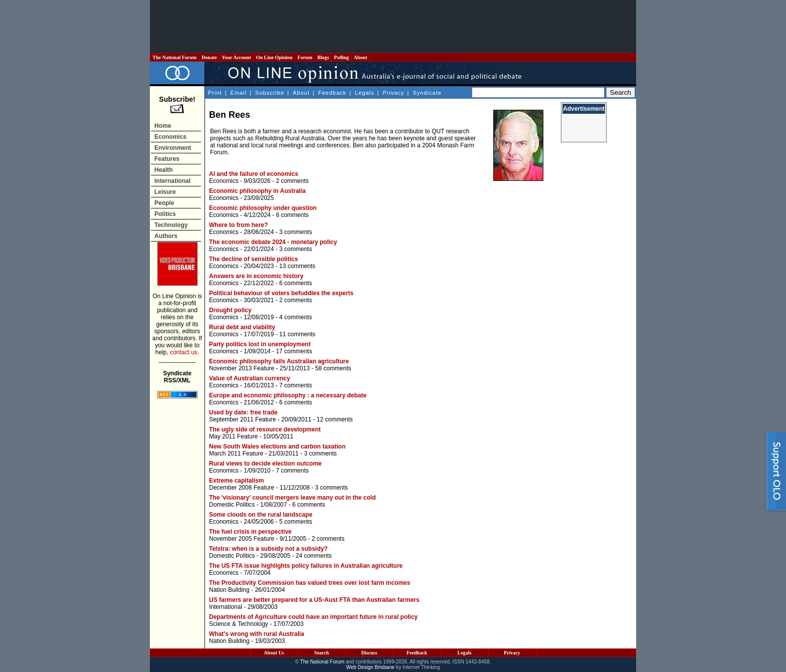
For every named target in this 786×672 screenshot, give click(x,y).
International (172, 181)
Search (322, 653)
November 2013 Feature (242, 368)
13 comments (297, 266)
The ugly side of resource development (265, 429)
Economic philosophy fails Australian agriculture (279, 361)
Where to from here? (238, 225)
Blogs (323, 57)
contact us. (184, 352)
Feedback (332, 93)
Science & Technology (239, 624)
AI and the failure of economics (254, 174)
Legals (364, 93)
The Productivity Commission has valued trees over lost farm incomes (310, 583)
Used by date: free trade (243, 412)
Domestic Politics (232, 505)
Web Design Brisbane (371, 667)
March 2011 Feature (236, 454)
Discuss (369, 653)
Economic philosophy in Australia (257, 191)
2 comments (292, 181)
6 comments (292, 215)
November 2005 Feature (242, 539)
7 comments (296, 385)
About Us (274, 653)
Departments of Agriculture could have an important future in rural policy (313, 617)
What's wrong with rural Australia (257, 634)
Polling (342, 57)
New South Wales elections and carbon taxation (277, 446)
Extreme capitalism (236, 481)
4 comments (296, 317)
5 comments (296, 522)
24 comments (314, 556)
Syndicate (427, 93)
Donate (210, 57)
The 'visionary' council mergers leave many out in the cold (292, 498)
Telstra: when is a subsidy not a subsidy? (268, 549)
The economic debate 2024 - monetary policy (273, 242)
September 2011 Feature (242, 419)
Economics (170, 137)
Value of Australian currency (250, 378)
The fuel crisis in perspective (250, 532)
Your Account (236, 57)
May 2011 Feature (233, 436)
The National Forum (175, 57)
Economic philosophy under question (263, 208)
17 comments (294, 351)
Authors (166, 236)
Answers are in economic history (256, 276)
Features (167, 159)
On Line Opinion (274, 57)
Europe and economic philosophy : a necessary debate (288, 395)
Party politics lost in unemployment (260, 344)
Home (163, 126)
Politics (165, 214)
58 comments (333, 368)
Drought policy (230, 310)
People (164, 203)
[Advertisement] (393, 27)
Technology (171, 225)
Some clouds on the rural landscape (261, 515)
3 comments (296, 232)
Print (215, 93)
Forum (305, 57)
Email (239, 93)
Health (164, 170)
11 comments (297, 334)
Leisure (165, 192)
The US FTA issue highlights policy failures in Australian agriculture (306, 566)
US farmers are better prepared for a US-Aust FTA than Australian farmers (314, 600)
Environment (173, 148)
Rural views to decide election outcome (265, 464)
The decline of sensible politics (253, 259)
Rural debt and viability (242, 327)
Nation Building (229, 590)
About (361, 57)
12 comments (335, 419)
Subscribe (270, 93)
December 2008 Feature (242, 488)
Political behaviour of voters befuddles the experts (281, 293)
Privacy (393, 93)
